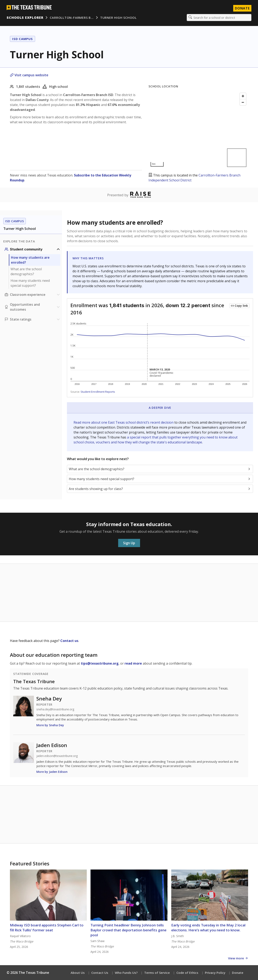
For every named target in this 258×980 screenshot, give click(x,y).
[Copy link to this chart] (239, 306)
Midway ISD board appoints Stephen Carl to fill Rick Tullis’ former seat (47, 928)
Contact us (69, 641)
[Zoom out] (243, 102)
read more (133, 663)
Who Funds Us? (126, 973)
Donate (238, 973)
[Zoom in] (243, 96)
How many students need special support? (30, 283)
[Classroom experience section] (33, 295)
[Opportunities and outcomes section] (33, 307)
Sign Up (129, 543)
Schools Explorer (25, 18)
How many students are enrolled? (30, 260)
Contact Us (100, 973)
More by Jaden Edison (52, 772)
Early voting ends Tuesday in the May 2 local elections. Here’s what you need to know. (208, 928)
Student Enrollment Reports (98, 392)
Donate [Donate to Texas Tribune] (242, 8)
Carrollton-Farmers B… (72, 18)
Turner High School (118, 18)
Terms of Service (157, 973)
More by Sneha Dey (50, 725)
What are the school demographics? (26, 271)
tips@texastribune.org (100, 663)
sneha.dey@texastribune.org (55, 709)
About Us (78, 973)
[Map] (198, 130)
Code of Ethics (187, 973)
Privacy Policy (215, 973)
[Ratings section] (33, 319)
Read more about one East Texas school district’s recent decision (124, 422)
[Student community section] (33, 249)
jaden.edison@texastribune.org (57, 756)
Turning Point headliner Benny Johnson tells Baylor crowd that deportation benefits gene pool (128, 930)
